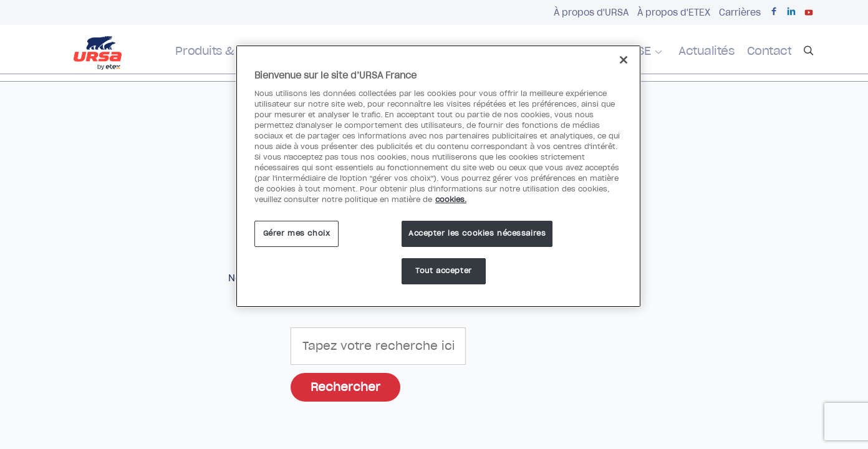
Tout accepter (443, 271)
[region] (438, 176)
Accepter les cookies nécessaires (477, 233)
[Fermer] (624, 60)
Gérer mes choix (297, 233)
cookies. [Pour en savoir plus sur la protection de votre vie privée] (451, 200)
